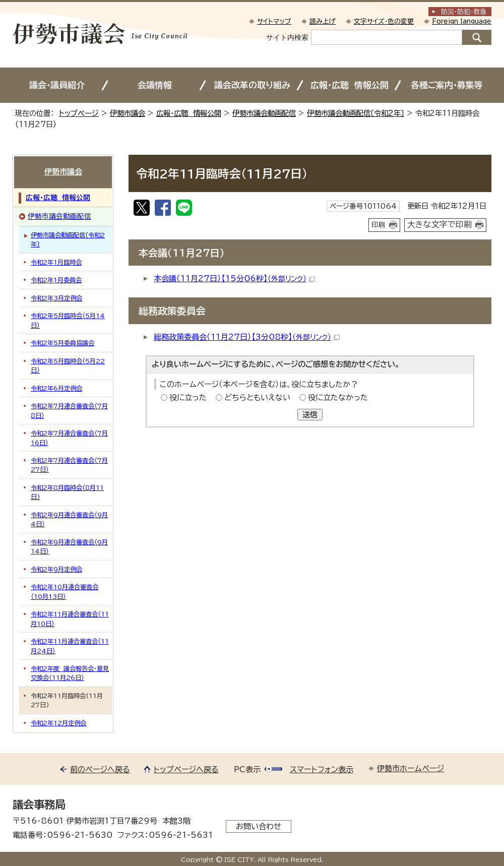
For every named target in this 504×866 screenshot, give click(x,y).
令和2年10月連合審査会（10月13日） (65, 591)
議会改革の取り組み (252, 85)
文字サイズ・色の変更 (384, 21)
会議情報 (155, 85)
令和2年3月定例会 (56, 298)
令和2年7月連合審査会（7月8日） (69, 410)
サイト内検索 (287, 37)
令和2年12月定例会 (58, 723)
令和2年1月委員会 (56, 280)
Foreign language (462, 21)
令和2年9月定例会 (56, 569)
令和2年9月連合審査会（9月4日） (69, 519)
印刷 (379, 225)
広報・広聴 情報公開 (350, 85)
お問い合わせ (259, 826)
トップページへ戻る (186, 769)
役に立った (188, 397)
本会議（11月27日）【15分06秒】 (234, 279)
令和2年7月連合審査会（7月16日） (69, 438)
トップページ (79, 113)
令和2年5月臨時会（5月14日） (68, 320)
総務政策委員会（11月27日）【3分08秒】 (247, 337)
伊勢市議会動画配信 (264, 113)
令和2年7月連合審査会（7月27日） (69, 465)
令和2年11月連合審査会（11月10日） (70, 618)
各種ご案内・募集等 (447, 85)
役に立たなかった (338, 397)
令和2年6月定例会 (56, 388)
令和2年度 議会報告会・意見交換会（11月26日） (70, 673)
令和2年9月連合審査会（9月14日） (69, 546)
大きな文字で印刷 (439, 224)
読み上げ (323, 21)
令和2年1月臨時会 (56, 262)
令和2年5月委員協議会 (62, 343)
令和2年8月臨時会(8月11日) (67, 492)
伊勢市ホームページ (411, 768)
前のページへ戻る (100, 769)
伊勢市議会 (128, 113)
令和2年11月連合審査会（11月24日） (70, 646)
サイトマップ (274, 21)
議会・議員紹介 (57, 85)
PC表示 (247, 769)
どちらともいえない (257, 397)
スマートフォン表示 (322, 769)
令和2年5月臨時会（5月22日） (68, 365)
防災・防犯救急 (464, 12)
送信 (310, 415)
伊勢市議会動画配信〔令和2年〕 (356, 113)
